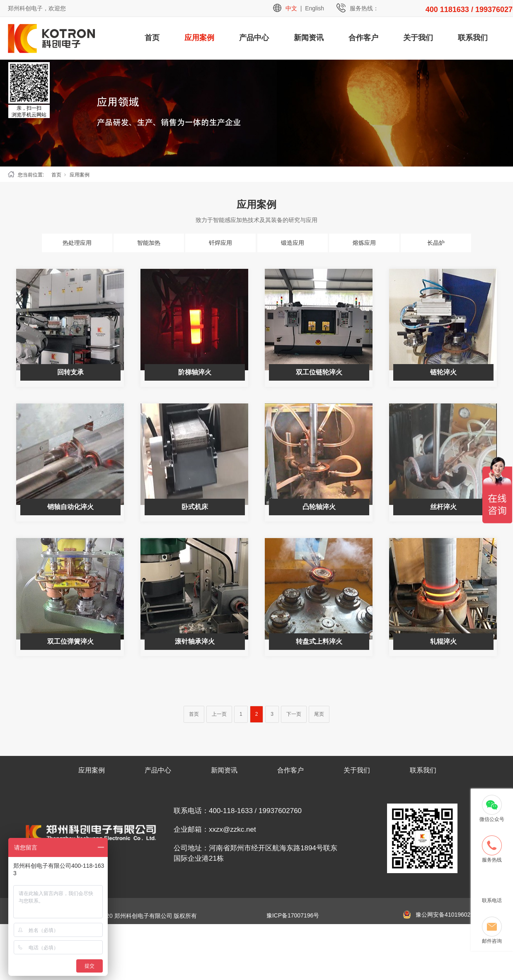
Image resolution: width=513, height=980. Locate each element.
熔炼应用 (364, 243)
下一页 (294, 714)
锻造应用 (293, 243)
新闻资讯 (309, 38)
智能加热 (149, 243)
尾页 (319, 714)
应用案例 (199, 38)
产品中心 (254, 38)
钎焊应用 (220, 243)
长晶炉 (436, 243)
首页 (152, 38)
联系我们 (473, 38)
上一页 (219, 714)
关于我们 (418, 38)
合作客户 (363, 38)
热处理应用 (77, 243)
